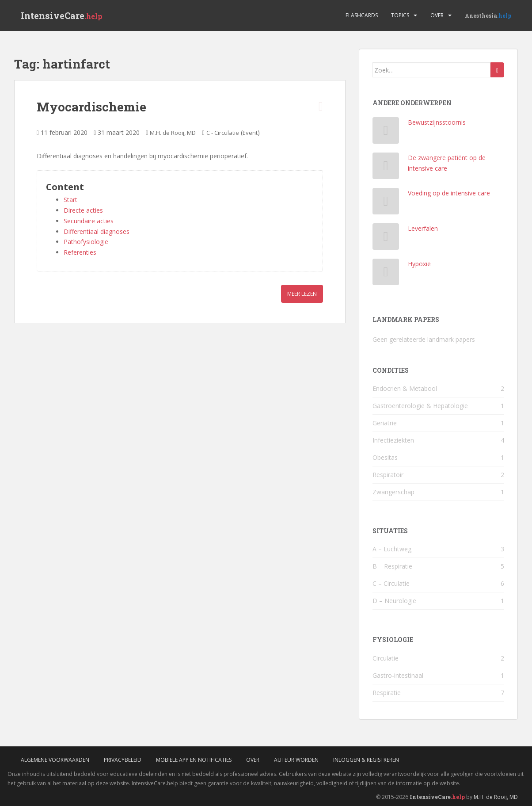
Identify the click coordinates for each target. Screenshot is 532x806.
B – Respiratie (392, 566)
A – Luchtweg (392, 549)
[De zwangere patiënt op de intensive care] (386, 168)
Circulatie (386, 658)
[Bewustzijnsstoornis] (386, 132)
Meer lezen (302, 294)
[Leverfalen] (386, 239)
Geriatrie (385, 423)
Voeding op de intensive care (449, 193)
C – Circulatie (391, 583)
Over (437, 15)
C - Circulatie (223, 133)
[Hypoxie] (386, 274)
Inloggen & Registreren (366, 760)
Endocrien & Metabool (405, 388)
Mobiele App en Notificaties (194, 760)
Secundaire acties (89, 221)
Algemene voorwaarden (55, 760)
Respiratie (387, 693)
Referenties (80, 252)
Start (70, 200)
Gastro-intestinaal (398, 675)
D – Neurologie (394, 601)
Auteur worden (296, 760)
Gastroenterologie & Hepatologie (420, 406)
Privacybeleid (123, 760)
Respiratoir (388, 475)
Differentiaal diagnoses (97, 231)
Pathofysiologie (86, 242)
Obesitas (385, 457)
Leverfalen (423, 228)
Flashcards (362, 15)
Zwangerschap (393, 492)
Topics (400, 15)
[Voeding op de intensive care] (386, 203)
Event (250, 133)
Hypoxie (419, 264)
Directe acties (83, 210)
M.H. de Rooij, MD (173, 133)
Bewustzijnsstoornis (437, 122)
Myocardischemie (91, 107)
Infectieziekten (393, 440)
